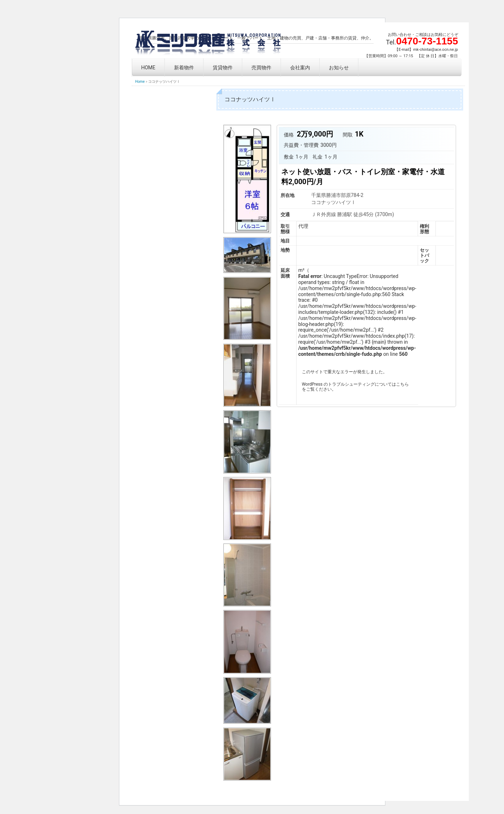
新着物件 (184, 68)
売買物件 (261, 68)
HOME (148, 68)
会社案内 (300, 68)
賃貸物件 (223, 68)
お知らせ (339, 68)
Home (140, 82)
